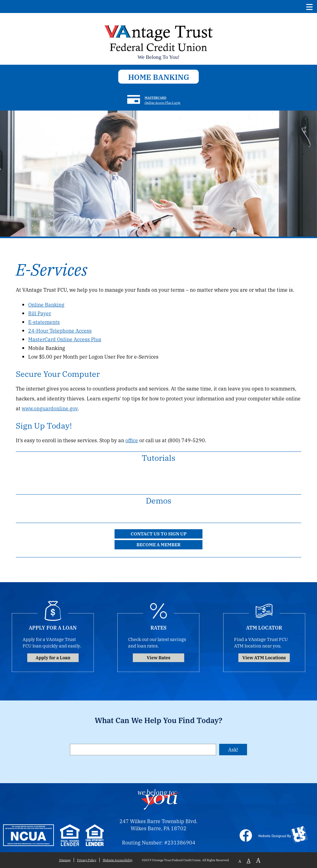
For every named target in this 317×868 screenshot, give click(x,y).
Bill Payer (40, 313)
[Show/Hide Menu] (310, 6)
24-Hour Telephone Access (60, 331)
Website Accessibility (118, 860)
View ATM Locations (264, 657)
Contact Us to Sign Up (159, 533)
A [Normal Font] (249, 860)
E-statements (44, 322)
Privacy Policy (87, 860)
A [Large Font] (258, 860)
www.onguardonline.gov (50, 408)
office (132, 440)
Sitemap (65, 860)
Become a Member (158, 544)
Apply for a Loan (53, 657)
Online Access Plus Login (163, 103)
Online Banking (46, 305)
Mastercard (156, 98)
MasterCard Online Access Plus (65, 339)
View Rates (158, 657)
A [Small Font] (240, 861)
